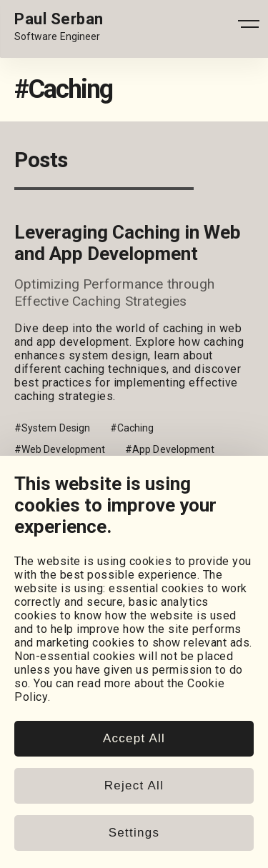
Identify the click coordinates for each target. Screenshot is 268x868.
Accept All (134, 738)
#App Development (170, 449)
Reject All (134, 785)
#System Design (52, 428)
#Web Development (60, 449)
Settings (134, 833)
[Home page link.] (59, 27)
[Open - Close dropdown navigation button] (249, 27)
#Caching (132, 428)
